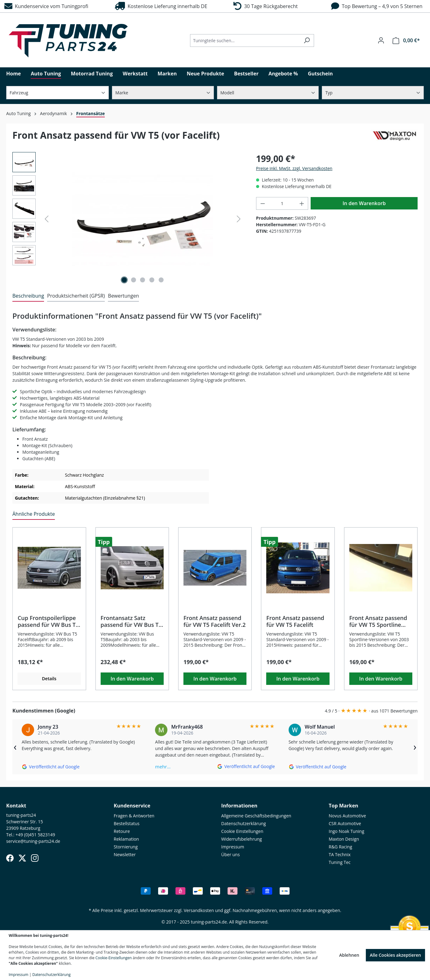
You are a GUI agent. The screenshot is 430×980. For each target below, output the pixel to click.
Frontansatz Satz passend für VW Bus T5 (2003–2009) (131, 621)
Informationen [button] (239, 806)
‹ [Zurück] (15, 747)
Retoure (122, 831)
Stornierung (126, 847)
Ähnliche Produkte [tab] (34, 514)
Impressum (233, 847)
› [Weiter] (415, 747)
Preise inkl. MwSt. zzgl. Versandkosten (294, 168)
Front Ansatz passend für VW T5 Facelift (295, 621)
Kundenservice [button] (132, 806)
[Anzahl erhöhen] (302, 203)
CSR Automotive (345, 823)
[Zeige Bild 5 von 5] (161, 280)
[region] (128, 219)
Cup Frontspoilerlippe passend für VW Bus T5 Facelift (48, 621)
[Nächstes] (239, 219)
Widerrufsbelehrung (242, 839)
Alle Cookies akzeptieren (395, 955)
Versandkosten (199, 910)
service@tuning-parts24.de (33, 841)
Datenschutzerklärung (244, 823)
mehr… (163, 766)
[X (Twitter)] (22, 858)
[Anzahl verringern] (263, 203)
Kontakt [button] (16, 806)
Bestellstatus (127, 823)
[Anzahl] (282, 203)
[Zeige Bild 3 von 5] (143, 280)
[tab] (28, 296)
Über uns (231, 854)
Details (49, 679)
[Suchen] (307, 40)
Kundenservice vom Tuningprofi (46, 6)
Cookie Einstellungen (242, 831)
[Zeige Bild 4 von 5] (152, 280)
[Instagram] (35, 858)
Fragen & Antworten (134, 816)
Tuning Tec (340, 862)
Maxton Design (344, 839)
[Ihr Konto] (381, 40)
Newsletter (125, 854)
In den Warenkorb (364, 203)
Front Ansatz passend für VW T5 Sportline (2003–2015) (378, 621)
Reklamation (126, 839)
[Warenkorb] (406, 40)
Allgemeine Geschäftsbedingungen (256, 816)
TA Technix (340, 854)
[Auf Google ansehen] (51, 767)
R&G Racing (340, 847)
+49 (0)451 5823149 (35, 835)
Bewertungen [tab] (123, 296)
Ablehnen (349, 955)
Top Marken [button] (343, 806)
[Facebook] (10, 858)
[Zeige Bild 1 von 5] (124, 280)
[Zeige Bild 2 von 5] (133, 280)
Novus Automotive (347, 816)
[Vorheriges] (47, 219)
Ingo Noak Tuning (346, 831)
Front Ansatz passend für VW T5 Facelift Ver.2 (215, 621)
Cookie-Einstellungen (114, 958)
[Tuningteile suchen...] (245, 40)
